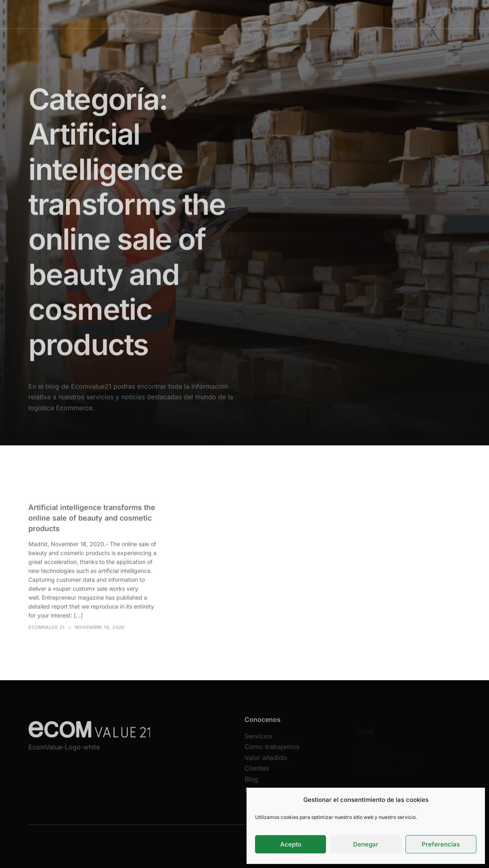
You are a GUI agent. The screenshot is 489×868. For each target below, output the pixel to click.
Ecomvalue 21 (46, 631)
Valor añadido (287, 14)
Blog (353, 14)
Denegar (366, 844)
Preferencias (441, 844)
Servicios (191, 14)
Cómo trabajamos (236, 14)
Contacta (380, 14)
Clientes (326, 14)
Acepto (291, 844)
